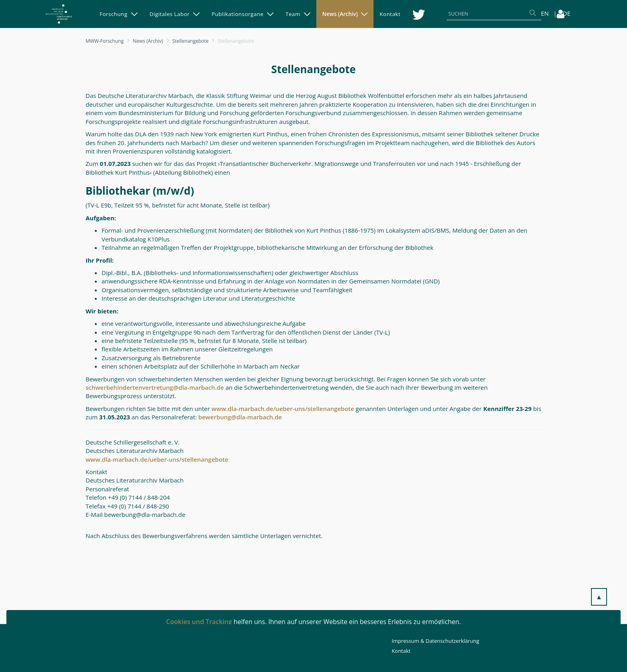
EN (545, 13)
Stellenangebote (191, 41)
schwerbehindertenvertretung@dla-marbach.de (155, 387)
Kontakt (401, 651)
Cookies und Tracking (199, 622)
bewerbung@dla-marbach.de (240, 417)
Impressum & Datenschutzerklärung (436, 641)
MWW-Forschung (105, 41)
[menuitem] (119, 14)
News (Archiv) (148, 41)
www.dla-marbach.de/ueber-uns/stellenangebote (283, 409)
